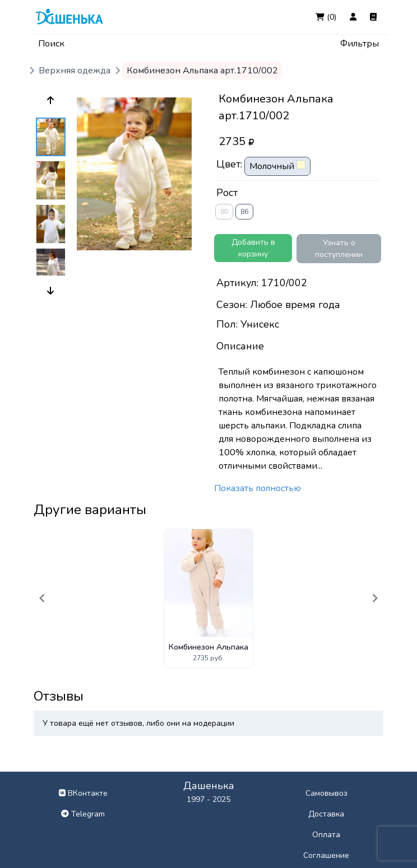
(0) (326, 17)
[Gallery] (208, 598)
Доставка (326, 814)
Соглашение (326, 855)
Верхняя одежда (75, 71)
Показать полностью (258, 488)
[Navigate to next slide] (375, 598)
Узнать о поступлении (339, 249)
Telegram (83, 814)
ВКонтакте (83, 793)
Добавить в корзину (253, 248)
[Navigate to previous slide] (42, 598)
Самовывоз (326, 793)
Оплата (326, 835)
